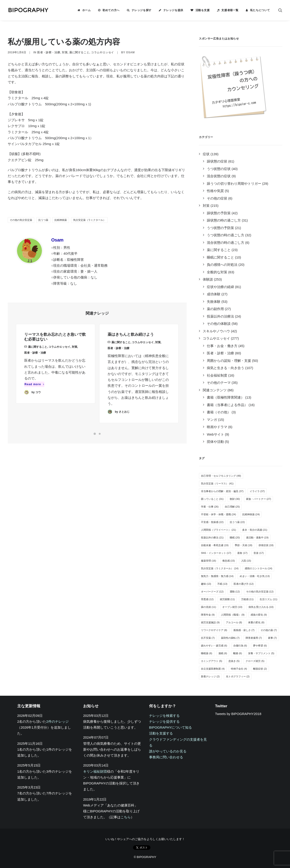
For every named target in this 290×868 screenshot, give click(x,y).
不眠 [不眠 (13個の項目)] (222, 584)
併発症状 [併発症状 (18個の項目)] (266, 545)
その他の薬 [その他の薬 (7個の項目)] (269, 630)
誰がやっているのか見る (168, 751)
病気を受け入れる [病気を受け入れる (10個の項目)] (261, 607)
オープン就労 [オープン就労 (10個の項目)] (232, 607)
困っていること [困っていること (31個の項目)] (212, 499)
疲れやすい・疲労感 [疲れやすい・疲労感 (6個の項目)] (214, 646)
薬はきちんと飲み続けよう (131, 352)
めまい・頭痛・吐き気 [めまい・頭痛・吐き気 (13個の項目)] (255, 576)
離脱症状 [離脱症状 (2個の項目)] (260, 669)
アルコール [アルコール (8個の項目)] (234, 622)
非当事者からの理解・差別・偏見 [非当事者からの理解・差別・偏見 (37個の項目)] (222, 491)
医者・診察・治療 (49, 52)
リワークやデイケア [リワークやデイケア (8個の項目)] (214, 630)
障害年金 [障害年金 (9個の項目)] (208, 615)
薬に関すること (79, 52)
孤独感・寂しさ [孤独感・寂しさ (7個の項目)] (244, 630)
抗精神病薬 (61, 220)
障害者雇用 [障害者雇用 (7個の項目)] (254, 638)
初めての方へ (111, 10)
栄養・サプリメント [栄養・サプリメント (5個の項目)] (261, 653)
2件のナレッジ (57, 721)
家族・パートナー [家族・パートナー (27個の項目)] (259, 499)
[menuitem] (84, 10)
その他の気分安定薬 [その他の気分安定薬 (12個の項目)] (260, 592)
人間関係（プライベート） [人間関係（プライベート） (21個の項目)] (219, 530)
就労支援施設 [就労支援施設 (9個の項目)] (210, 622)
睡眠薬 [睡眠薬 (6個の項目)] (207, 653)
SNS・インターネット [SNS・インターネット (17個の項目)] (216, 553)
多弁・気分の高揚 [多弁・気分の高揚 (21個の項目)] (255, 530)
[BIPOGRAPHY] (28, 10)
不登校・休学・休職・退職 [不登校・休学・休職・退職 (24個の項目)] (219, 514)
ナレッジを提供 (173, 10)
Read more (34, 392)
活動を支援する (161, 733)
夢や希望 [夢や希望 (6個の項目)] (260, 646)
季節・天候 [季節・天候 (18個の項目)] (244, 545)
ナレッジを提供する (164, 721)
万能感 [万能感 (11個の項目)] (247, 599)
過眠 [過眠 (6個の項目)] (223, 653)
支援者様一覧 (230, 10)
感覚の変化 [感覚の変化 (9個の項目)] (259, 615)
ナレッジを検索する (164, 716)
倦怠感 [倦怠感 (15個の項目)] (229, 561)
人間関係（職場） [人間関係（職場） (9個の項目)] (233, 615)
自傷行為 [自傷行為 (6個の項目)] (240, 646)
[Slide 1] (95, 434)
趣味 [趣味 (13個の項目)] (206, 584)
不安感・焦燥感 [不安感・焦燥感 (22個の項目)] (212, 522)
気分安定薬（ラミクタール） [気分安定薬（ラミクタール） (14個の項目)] (220, 568)
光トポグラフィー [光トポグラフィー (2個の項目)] (238, 676)
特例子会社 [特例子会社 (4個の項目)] (239, 669)
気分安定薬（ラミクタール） (89, 220)
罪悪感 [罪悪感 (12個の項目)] (207, 599)
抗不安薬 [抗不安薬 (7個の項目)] (208, 638)
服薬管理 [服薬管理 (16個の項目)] (209, 561)
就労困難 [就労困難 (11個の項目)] (227, 599)
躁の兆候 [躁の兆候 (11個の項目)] (209, 607)
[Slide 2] (100, 434)
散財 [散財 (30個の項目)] (235, 499)
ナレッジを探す (142, 10)
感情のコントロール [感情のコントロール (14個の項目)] (259, 568)
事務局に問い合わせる (166, 757)
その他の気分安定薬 (21, 220)
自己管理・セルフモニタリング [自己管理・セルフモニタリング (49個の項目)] (221, 476)
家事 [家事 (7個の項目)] (272, 638)
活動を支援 (203, 10)
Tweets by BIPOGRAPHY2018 (238, 714)
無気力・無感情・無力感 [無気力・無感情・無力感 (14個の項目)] (217, 576)
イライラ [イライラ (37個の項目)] (257, 491)
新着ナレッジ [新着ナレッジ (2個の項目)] (210, 676)
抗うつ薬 (43, 220)
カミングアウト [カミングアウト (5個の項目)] (212, 661)
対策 (65, 52)
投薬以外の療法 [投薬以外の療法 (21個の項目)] (212, 538)
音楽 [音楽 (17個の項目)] (259, 553)
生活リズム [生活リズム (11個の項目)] (268, 599)
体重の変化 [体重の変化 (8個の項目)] (256, 622)
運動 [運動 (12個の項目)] (235, 592)
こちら (126, 817)
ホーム (87, 10)
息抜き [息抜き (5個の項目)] (234, 661)
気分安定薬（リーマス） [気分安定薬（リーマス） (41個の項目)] (217, 483)
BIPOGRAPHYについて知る (170, 727)
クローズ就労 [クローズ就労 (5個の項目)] (255, 661)
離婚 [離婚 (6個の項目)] (238, 653)
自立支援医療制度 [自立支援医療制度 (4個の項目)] (213, 669)
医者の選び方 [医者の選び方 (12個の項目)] (244, 584)
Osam (130, 52)
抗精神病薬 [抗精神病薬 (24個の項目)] (251, 514)
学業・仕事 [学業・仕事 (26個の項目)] (210, 507)
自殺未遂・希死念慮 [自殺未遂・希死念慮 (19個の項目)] (215, 545)
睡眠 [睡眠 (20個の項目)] (235, 538)
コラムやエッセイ (103, 52)
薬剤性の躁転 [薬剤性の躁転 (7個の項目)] (230, 638)
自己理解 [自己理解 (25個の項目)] (232, 507)
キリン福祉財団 (95, 771)
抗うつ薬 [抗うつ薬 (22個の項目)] (237, 522)
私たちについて (260, 10)
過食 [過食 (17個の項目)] (242, 553)
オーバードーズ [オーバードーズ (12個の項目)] (212, 592)
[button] (280, 10)
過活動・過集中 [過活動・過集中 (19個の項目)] (257, 538)
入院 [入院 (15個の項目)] (246, 561)
